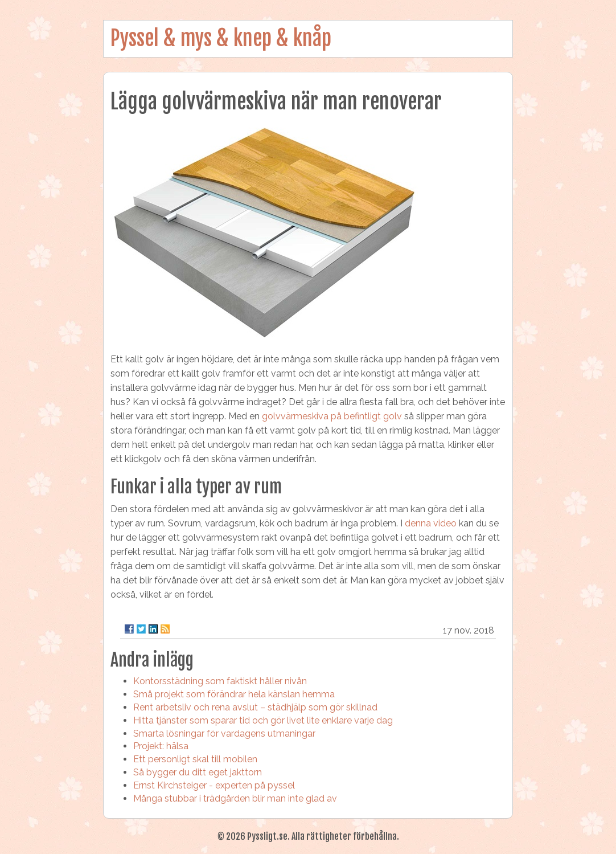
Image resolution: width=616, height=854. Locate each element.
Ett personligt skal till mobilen (195, 759)
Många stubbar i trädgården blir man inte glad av (235, 798)
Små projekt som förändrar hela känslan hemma (234, 694)
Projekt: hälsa (161, 746)
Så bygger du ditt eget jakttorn (198, 772)
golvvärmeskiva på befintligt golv (332, 416)
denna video (431, 523)
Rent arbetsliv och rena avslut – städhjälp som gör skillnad (255, 707)
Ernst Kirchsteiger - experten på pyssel (214, 785)
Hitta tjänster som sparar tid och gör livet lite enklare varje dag (263, 720)
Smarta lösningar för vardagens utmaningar (224, 734)
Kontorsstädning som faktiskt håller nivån (220, 681)
